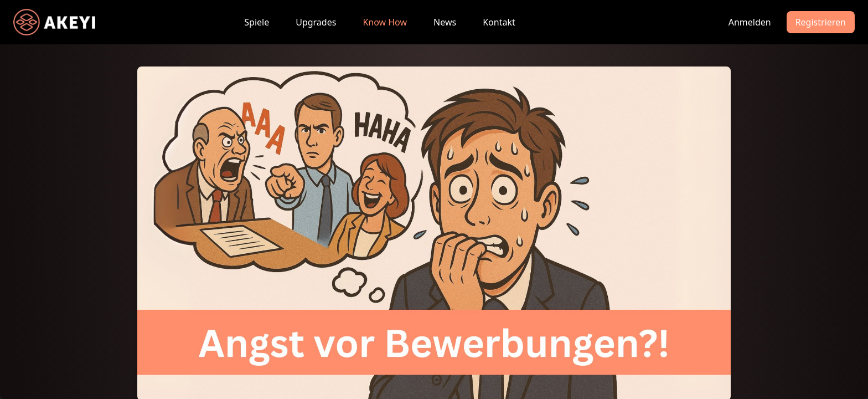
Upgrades (316, 22)
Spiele (257, 22)
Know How (385, 22)
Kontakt (499, 22)
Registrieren (821, 22)
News (445, 22)
